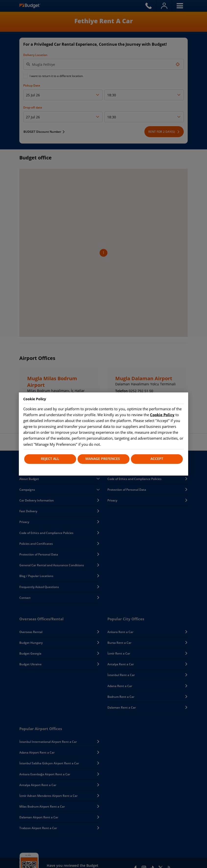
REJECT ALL (50, 459)
